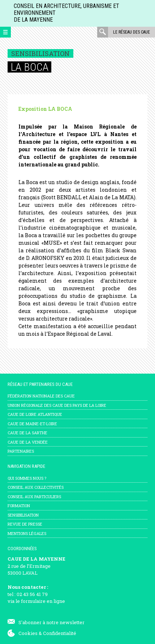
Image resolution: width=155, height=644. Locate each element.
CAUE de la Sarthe (27, 433)
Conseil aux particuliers (34, 497)
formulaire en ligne (43, 601)
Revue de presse (25, 524)
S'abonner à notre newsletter (51, 622)
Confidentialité (60, 633)
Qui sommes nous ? (27, 478)
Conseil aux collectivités (36, 487)
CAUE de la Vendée (28, 442)
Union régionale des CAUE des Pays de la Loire (57, 405)
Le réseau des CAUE (132, 32)
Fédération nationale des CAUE (41, 396)
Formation (19, 506)
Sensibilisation (23, 515)
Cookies (28, 633)
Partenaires (21, 451)
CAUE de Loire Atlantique (35, 414)
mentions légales (27, 533)
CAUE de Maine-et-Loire (32, 424)
